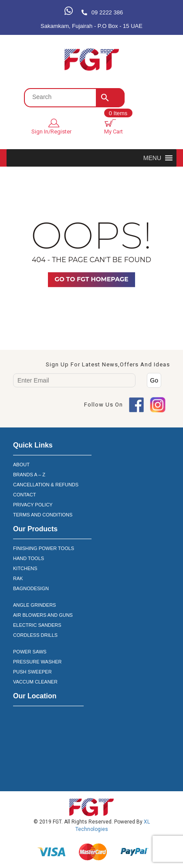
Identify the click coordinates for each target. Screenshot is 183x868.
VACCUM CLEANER (35, 682)
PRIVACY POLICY (33, 505)
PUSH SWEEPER (32, 672)
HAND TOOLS (29, 558)
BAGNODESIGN (31, 588)
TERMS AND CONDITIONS (43, 515)
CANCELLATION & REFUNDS (46, 485)
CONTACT (24, 495)
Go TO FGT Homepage (91, 279)
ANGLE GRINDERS (34, 605)
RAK (18, 578)
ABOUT (21, 465)
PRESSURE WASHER (37, 662)
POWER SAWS (30, 652)
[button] (152, 158)
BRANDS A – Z (29, 475)
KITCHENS (25, 568)
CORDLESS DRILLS (35, 635)
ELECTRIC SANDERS (37, 625)
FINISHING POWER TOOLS (44, 548)
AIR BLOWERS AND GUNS (43, 615)
